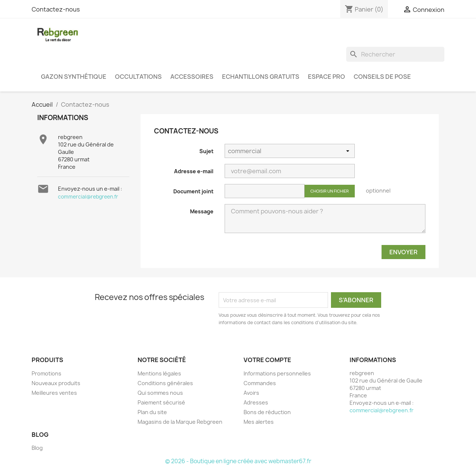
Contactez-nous (56, 9)
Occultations (138, 77)
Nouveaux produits (56, 383)
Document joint (193, 191)
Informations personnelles (277, 373)
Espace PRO (327, 77)
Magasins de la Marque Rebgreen (180, 422)
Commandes (260, 383)
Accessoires (192, 77)
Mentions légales (159, 373)
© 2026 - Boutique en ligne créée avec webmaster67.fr (238, 461)
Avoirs (251, 393)
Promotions (46, 373)
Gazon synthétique (74, 77)
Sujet (206, 151)
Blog (37, 448)
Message (202, 211)
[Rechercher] (395, 54)
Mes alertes (259, 422)
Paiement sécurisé (161, 402)
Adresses (256, 402)
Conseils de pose (382, 77)
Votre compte (267, 360)
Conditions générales (165, 383)
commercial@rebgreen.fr (88, 197)
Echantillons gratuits (261, 77)
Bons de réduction (267, 412)
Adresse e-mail (194, 171)
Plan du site (152, 412)
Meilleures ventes (54, 393)
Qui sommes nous (160, 393)
